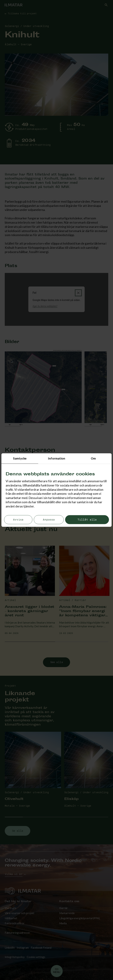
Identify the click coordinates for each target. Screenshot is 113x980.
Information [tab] (56, 458)
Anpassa (49, 520)
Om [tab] (93, 458)
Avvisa (18, 520)
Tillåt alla (87, 520)
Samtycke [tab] (20, 458)
